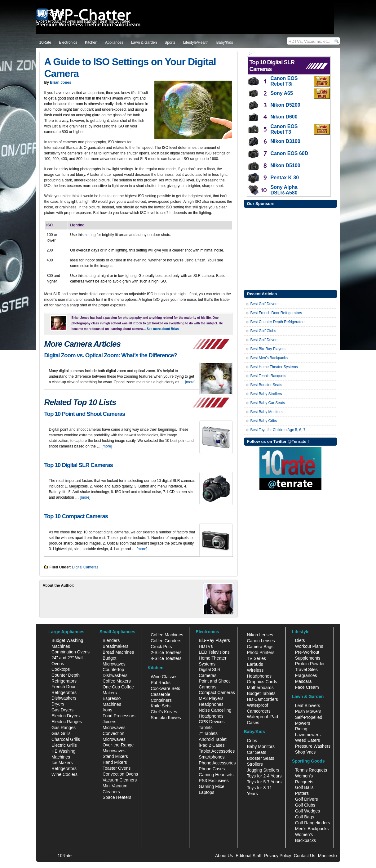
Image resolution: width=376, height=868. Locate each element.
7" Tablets (208, 733)
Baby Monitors (261, 746)
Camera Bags (260, 647)
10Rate (45, 42)
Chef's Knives (164, 712)
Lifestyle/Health (196, 42)
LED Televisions (214, 652)
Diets (300, 640)
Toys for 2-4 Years (264, 776)
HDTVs (206, 646)
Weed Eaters (308, 740)
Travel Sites (306, 670)
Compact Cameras (217, 692)
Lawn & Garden (144, 42)
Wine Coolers (64, 774)
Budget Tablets (261, 693)
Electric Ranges (67, 722)
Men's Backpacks (312, 829)
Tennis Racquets (311, 770)
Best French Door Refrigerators (276, 313)
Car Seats (256, 752)
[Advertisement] (290, 248)
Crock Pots (161, 647)
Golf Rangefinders (313, 823)
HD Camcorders (262, 699)
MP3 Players (211, 698)
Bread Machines (118, 652)
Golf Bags (305, 817)
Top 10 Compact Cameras (76, 516)
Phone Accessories (217, 763)
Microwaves (114, 728)
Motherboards (260, 688)
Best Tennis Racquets (268, 376)
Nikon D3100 (285, 141)
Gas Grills (61, 733)
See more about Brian (163, 329)
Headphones (211, 704)
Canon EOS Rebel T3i (284, 81)
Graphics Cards (262, 682)
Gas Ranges (64, 728)
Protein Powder (310, 664)
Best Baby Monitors (267, 412)
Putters (302, 793)
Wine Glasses (164, 677)
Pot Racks (161, 683)
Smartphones (212, 757)
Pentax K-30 (285, 178)
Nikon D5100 (285, 165)
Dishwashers (64, 698)
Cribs (252, 741)
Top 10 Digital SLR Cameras (79, 465)
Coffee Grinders (166, 641)
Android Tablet (212, 739)
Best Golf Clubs (263, 331)
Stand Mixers (115, 756)
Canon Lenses (261, 641)
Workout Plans (309, 646)
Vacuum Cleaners (120, 780)
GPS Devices (212, 722)
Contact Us (305, 856)
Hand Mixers (115, 762)
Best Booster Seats (266, 385)
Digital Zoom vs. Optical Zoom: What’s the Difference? (111, 355)
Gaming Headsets (216, 775)
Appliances (114, 42)
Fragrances (306, 675)
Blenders (111, 640)
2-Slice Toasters (166, 652)
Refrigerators (64, 768)
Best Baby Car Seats (268, 403)
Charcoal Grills (66, 739)
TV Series (256, 658)
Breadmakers (115, 646)
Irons (107, 710)
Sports (170, 42)
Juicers (109, 722)
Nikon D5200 (285, 105)
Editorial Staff (248, 856)
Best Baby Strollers (266, 394)
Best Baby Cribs (264, 421)
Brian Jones (61, 82)
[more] (190, 382)
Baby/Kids (225, 42)
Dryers (58, 704)
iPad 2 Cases (212, 745)
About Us (224, 856)
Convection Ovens (120, 774)
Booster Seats (260, 758)
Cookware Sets (165, 688)
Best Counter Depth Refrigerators (278, 322)
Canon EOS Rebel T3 (284, 129)
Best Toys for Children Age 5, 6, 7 (278, 430)
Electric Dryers (66, 716)
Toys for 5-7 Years (264, 782)
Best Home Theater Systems (274, 367)
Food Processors (119, 716)
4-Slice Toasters (166, 658)
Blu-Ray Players (214, 640)
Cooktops (61, 669)
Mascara (303, 681)
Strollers (255, 764)
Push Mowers (308, 711)
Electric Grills (64, 745)
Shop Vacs (305, 752)
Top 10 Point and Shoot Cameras (85, 414)
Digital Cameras (85, 567)
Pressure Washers (313, 746)
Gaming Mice (211, 786)
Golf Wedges (308, 811)
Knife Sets (161, 706)
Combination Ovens (71, 652)
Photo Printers (261, 652)
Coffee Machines (167, 635)
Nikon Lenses (260, 635)
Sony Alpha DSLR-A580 (284, 190)
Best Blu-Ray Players (268, 349)
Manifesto (327, 856)
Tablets (206, 728)
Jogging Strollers (263, 770)
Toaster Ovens (117, 768)
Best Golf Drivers (265, 304)
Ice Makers (62, 763)
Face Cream (307, 687)
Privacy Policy (278, 856)
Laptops (206, 792)
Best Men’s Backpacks (269, 358)
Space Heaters (117, 797)
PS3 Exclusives (214, 781)
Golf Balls (304, 787)
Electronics (68, 42)
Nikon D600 (284, 117)
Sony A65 (282, 93)
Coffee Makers (117, 681)
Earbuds (255, 664)
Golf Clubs (305, 805)
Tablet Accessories (217, 751)
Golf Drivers (307, 799)
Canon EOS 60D (290, 153)
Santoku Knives (166, 718)
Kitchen (91, 42)
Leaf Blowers (308, 706)
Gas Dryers (62, 710)
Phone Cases (212, 769)
